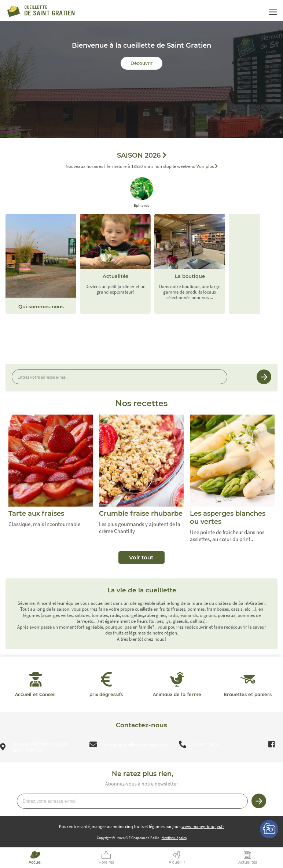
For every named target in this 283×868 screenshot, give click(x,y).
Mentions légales (174, 838)
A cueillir (177, 862)
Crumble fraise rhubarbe (141, 514)
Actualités (248, 862)
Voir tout (141, 557)
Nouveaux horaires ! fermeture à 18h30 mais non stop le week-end (142, 167)
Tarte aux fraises (36, 514)
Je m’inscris (264, 377)
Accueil (36, 862)
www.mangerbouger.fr (203, 826)
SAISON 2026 (142, 155)
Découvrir (141, 63)
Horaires (106, 862)
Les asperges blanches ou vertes (228, 518)
